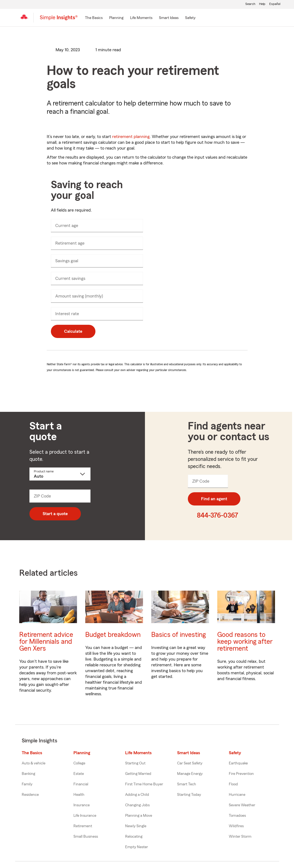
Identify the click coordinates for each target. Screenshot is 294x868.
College (79, 763)
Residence (30, 795)
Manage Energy (190, 774)
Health (79, 795)
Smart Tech (187, 784)
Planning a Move (139, 816)
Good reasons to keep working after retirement (245, 642)
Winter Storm (240, 837)
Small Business (86, 837)
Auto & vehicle (34, 763)
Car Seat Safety (190, 763)
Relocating (134, 837)
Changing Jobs (137, 805)
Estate (79, 774)
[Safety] (190, 18)
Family (27, 784)
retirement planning (131, 137)
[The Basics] (94, 18)
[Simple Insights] (59, 20)
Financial (81, 784)
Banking (28, 774)
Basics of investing (178, 635)
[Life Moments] (141, 18)
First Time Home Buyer (144, 784)
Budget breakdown (113, 635)
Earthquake (238, 763)
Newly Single (136, 826)
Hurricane (237, 795)
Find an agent (214, 499)
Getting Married (138, 774)
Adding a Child (137, 795)
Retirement (83, 826)
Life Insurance (85, 816)
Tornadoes (237, 816)
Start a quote (55, 514)
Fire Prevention (241, 774)
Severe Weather (242, 805)
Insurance (82, 805)
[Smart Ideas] (169, 18)
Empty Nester (137, 847)
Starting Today (189, 795)
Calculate (73, 331)
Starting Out (135, 763)
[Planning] (116, 18)
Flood (233, 784)
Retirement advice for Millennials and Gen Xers (46, 642)
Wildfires (236, 826)
